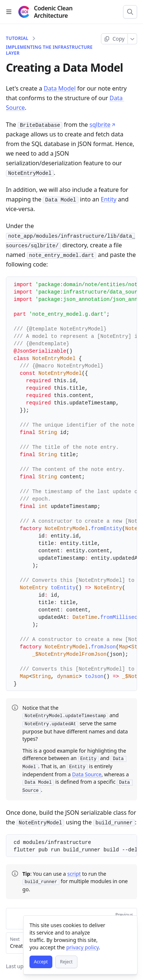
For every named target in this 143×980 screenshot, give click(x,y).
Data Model (60, 88)
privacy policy (83, 947)
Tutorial (17, 38)
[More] (132, 39)
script (74, 872)
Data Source (87, 773)
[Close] (128, 925)
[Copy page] (114, 39)
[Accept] (41, 962)
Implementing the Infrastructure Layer (49, 50)
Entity (109, 199)
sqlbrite (103, 125)
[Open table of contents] (9, 12)
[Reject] (66, 962)
